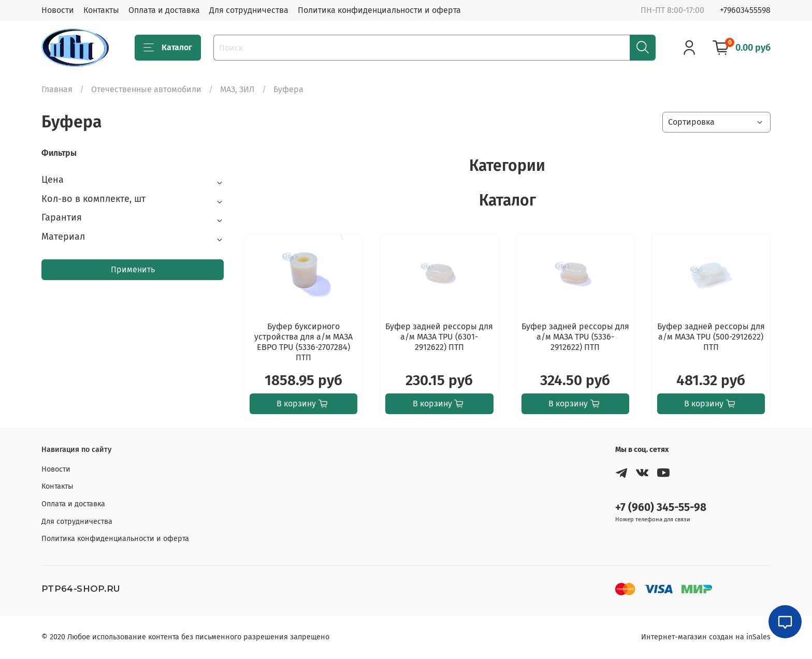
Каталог (168, 48)
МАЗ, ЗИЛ (237, 89)
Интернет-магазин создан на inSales (706, 637)
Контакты (101, 10)
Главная (57, 89)
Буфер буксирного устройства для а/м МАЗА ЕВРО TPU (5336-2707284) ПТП (303, 342)
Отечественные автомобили (146, 89)
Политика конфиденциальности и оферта (379, 10)
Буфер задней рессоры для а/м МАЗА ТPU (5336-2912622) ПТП (575, 337)
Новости (58, 10)
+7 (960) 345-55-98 (661, 508)
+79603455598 (745, 10)
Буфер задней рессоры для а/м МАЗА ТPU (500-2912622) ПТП (711, 337)
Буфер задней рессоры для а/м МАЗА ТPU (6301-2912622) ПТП (439, 337)
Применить (133, 269)
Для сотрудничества (249, 10)
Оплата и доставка (164, 10)
